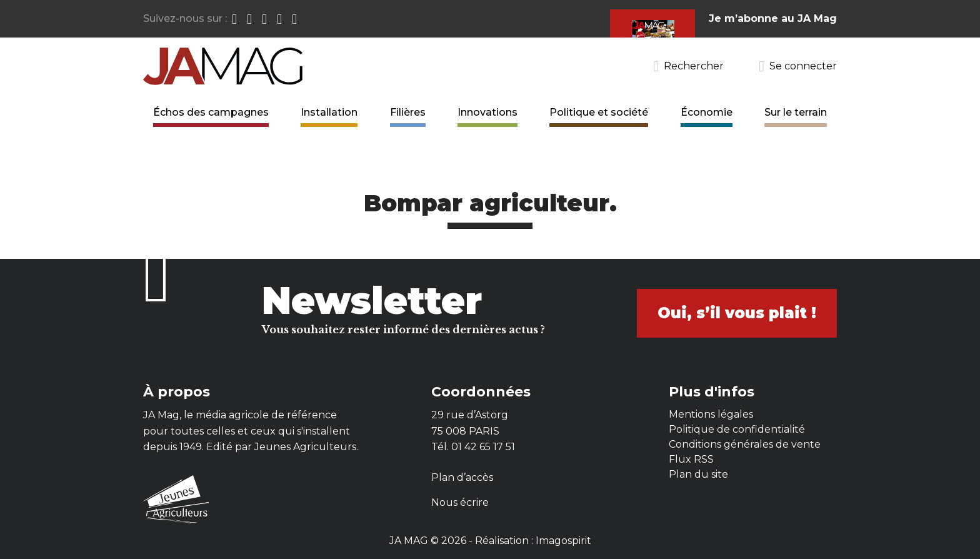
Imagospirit (563, 541)
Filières (408, 112)
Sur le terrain (796, 112)
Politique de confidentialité (737, 429)
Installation (329, 112)
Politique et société (599, 112)
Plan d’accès (462, 477)
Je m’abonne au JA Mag (773, 18)
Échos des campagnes (211, 112)
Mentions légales (711, 414)
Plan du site (698, 474)
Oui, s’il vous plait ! (737, 313)
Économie (707, 112)
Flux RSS (691, 459)
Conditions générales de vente (745, 444)
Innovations (487, 112)
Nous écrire (460, 502)
